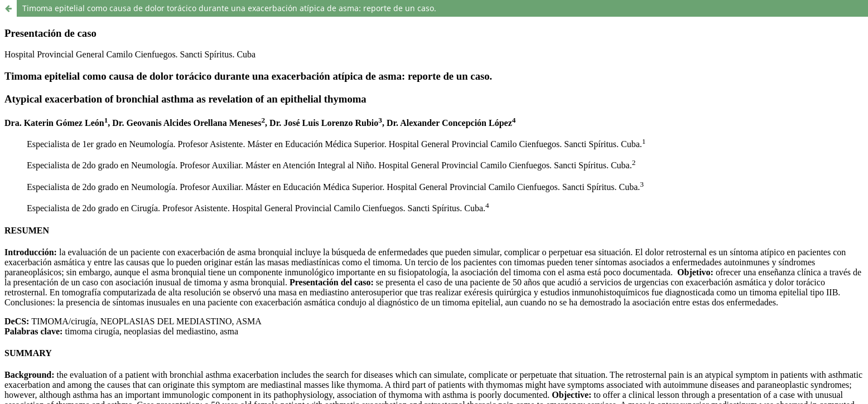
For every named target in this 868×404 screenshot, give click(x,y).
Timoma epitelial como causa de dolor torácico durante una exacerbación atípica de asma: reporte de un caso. (229, 8)
